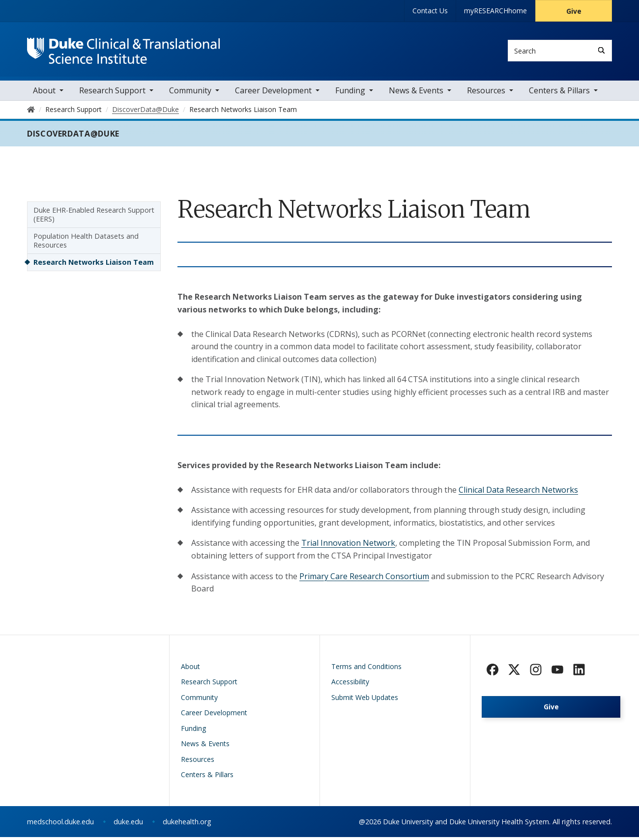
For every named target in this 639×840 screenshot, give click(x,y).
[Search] (601, 50)
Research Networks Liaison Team (94, 265)
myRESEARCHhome (495, 11)
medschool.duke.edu (60, 825)
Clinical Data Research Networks (518, 493)
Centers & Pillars (559, 93)
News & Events (416, 93)
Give (574, 11)
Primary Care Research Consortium (364, 579)
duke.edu (128, 825)
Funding (350, 93)
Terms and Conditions (366, 669)
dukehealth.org (187, 825)
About (44, 93)
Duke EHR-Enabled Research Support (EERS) (94, 217)
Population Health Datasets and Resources (86, 243)
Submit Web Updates (365, 700)
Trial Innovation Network (348, 546)
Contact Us (430, 11)
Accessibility (350, 685)
